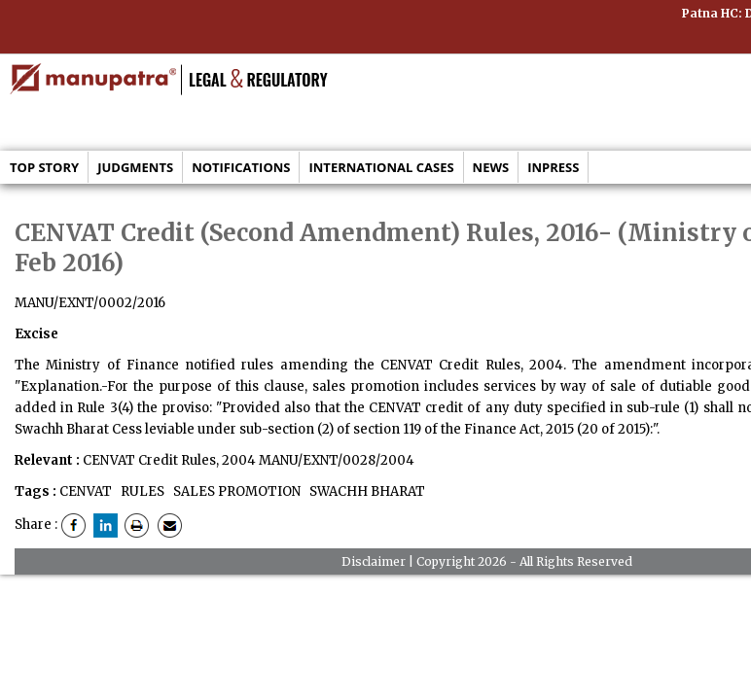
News (491, 167)
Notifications (241, 167)
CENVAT (86, 491)
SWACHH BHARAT (366, 491)
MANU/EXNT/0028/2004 (337, 460)
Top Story (44, 167)
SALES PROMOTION (235, 491)
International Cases (381, 167)
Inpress (553, 167)
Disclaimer (374, 561)
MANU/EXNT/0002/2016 (90, 303)
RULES (141, 491)
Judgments (135, 167)
